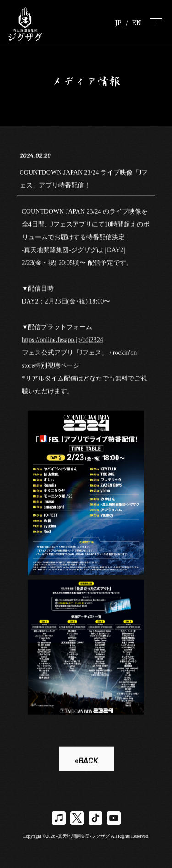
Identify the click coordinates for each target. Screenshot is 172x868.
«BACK (86, 761)
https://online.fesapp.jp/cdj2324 (63, 340)
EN (137, 22)
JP (118, 22)
